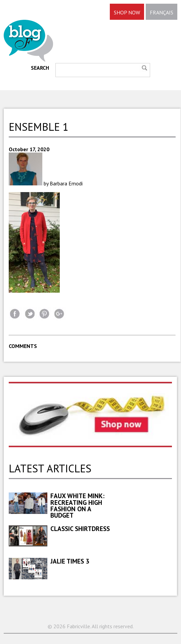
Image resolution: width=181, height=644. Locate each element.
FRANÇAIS (162, 12)
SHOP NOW (127, 12)
